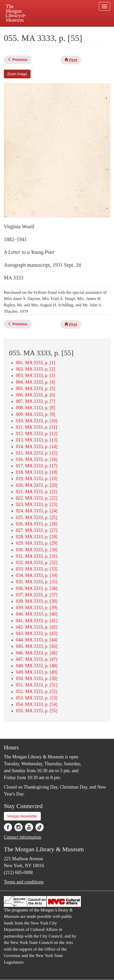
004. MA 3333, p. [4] (36, 382)
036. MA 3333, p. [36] (37, 588)
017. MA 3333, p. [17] (37, 466)
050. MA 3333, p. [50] (37, 679)
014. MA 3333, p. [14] (37, 447)
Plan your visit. (14, 30)
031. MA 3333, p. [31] (37, 556)
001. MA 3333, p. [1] (36, 363)
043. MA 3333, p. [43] (37, 633)
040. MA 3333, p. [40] (37, 614)
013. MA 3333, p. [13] (37, 440)
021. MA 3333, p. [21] (37, 492)
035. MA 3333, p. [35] (37, 582)
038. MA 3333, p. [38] (37, 601)
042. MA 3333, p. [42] (37, 627)
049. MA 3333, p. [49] (37, 672)
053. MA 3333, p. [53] (37, 698)
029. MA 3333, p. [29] (37, 543)
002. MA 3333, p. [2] (36, 369)
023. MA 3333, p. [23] (37, 504)
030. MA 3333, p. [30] (37, 550)
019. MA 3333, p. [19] (37, 479)
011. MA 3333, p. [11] (36, 427)
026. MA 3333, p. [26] (37, 524)
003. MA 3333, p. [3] (36, 375)
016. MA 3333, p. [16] (37, 459)
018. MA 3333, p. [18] (37, 472)
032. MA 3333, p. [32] (37, 563)
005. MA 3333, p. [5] (36, 389)
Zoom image (17, 74)
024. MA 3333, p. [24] (37, 511)
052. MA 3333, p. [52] (37, 692)
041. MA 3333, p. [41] (37, 621)
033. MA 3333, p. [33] (37, 569)
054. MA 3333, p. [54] (37, 704)
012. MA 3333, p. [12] (37, 434)
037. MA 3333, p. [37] (37, 595)
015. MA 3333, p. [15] (37, 453)
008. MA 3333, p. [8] (36, 408)
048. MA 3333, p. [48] (37, 666)
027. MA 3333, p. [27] (37, 530)
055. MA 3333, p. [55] (37, 711)
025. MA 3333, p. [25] (37, 518)
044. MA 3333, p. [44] (37, 640)
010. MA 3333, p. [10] (37, 421)
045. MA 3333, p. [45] (37, 646)
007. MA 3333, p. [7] (36, 401)
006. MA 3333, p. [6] (36, 395)
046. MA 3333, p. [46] (37, 653)
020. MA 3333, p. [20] (37, 485)
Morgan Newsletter (22, 816)
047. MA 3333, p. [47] (37, 659)
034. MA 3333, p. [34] (37, 575)
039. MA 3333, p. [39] (37, 608)
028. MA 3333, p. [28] (37, 537)
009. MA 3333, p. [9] (36, 414)
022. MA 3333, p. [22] (37, 498)
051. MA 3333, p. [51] (37, 685)
